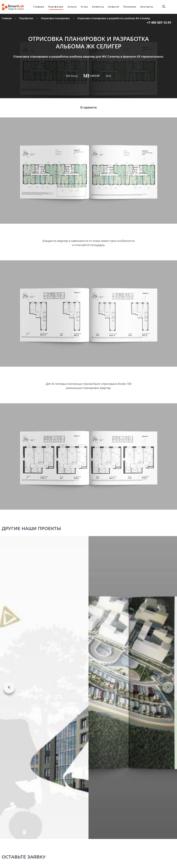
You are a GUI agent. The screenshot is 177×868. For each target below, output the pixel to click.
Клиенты (99, 7)
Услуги (73, 7)
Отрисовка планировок (55, 18)
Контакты (148, 7)
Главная (39, 7)
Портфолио (57, 7)
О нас (85, 7)
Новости (114, 7)
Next (168, 703)
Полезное (131, 7)
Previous (9, 703)
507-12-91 (159, 22)
